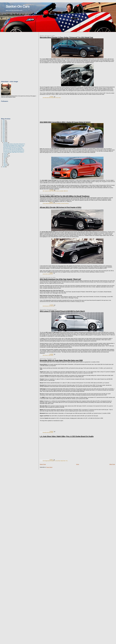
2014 (4, 136)
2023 (4, 125)
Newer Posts (43, 464)
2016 (4, 134)
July (5, 158)
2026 (4, 121)
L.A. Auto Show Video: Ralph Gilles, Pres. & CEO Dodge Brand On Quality (67, 436)
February (6, 164)
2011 (4, 140)
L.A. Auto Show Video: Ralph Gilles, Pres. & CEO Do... (14, 152)
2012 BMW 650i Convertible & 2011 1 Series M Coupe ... (14, 145)
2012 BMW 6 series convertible (57, 191)
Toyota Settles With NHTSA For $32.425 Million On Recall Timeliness (65, 196)
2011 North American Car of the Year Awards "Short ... (14, 149)
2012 (4, 139)
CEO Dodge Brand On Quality (48, 461)
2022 (4, 126)
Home (78, 464)
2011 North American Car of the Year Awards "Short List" (60, 279)
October (5, 155)
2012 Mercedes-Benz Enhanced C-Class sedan (52, 98)
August (5, 157)
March (5, 163)
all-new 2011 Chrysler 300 (48, 274)
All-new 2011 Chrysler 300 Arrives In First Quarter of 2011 (61, 207)
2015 (4, 135)
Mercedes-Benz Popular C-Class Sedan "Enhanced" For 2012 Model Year (66, 37)
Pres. (67, 461)
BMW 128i (66, 191)
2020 (4, 128)
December (6, 143)
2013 (4, 138)
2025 (4, 122)
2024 (4, 123)
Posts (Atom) (49, 467)
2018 (4, 131)
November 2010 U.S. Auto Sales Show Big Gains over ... (14, 151)
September (6, 156)
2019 (4, 130)
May (5, 161)
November (6, 153)
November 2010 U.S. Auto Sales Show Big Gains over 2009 (61, 360)
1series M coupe (48, 191)
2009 (4, 167)
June (5, 159)
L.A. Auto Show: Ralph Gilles (60, 461)
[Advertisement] (52, 111)
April (5, 162)
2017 (4, 132)
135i (44, 191)
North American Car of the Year (49, 306)
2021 (4, 127)
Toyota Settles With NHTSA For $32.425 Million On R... (14, 146)
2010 (4, 141)
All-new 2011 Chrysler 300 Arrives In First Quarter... (13, 147)
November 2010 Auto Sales (48, 433)
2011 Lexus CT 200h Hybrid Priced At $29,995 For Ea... (14, 150)
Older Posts (112, 464)
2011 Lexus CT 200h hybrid (48, 355)
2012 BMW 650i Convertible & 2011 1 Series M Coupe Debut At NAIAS (65, 122)
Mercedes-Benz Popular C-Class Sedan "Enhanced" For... (14, 144)
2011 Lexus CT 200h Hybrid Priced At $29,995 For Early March (62, 311)
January (5, 165)
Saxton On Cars (18, 6)
